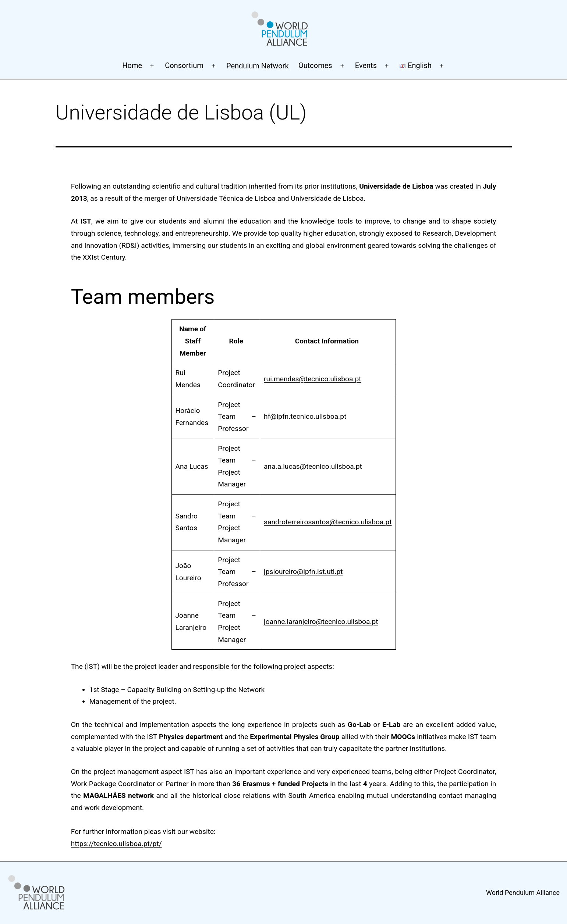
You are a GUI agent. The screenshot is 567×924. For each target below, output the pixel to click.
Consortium (184, 65)
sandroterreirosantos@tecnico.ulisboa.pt (328, 522)
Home (132, 65)
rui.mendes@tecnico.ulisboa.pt (312, 379)
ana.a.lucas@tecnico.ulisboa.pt (313, 466)
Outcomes (315, 65)
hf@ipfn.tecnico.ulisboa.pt (305, 416)
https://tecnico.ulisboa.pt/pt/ (116, 844)
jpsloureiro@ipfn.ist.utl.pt (303, 572)
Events (366, 65)
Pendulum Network (258, 66)
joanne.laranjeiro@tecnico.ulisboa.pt (321, 622)
